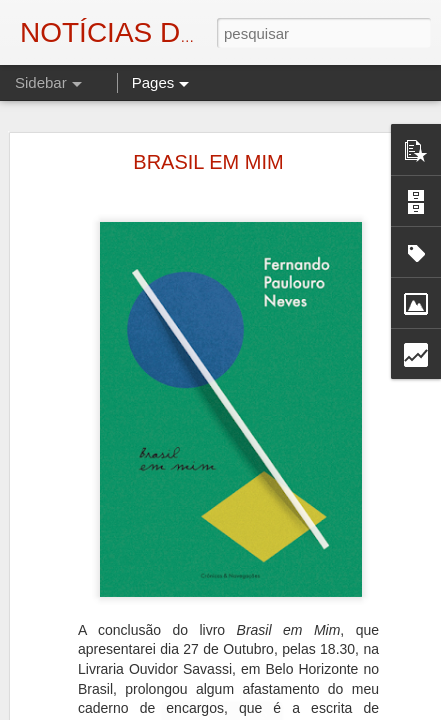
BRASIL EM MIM (208, 161)
